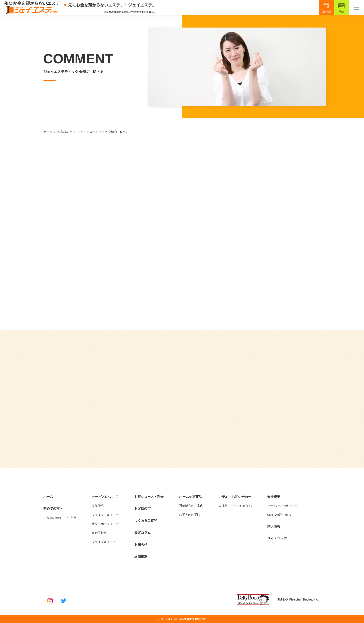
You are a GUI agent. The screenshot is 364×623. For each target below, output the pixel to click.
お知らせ (141, 545)
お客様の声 (65, 132)
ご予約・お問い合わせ (235, 497)
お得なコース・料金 (149, 497)
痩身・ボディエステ (105, 524)
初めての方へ (53, 509)
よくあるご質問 (146, 521)
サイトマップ (277, 539)
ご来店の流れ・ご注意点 (60, 518)
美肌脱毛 (98, 506)
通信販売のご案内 (191, 506)
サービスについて (105, 497)
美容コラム (142, 533)
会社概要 (274, 497)
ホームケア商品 (191, 497)
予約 (341, 12)
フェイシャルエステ (105, 515)
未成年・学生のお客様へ (235, 506)
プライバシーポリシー (282, 506)
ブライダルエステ (104, 542)
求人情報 (274, 527)
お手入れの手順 (190, 515)
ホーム (48, 132)
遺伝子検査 (99, 533)
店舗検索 (326, 12)
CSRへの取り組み (279, 515)
